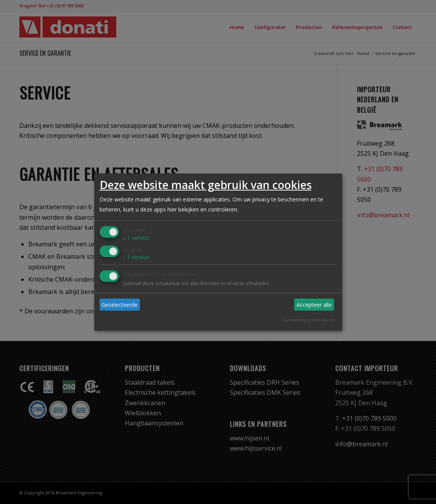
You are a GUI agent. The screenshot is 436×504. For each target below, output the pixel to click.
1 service (136, 238)
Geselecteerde (120, 305)
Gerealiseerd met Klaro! (308, 320)
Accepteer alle (314, 305)
